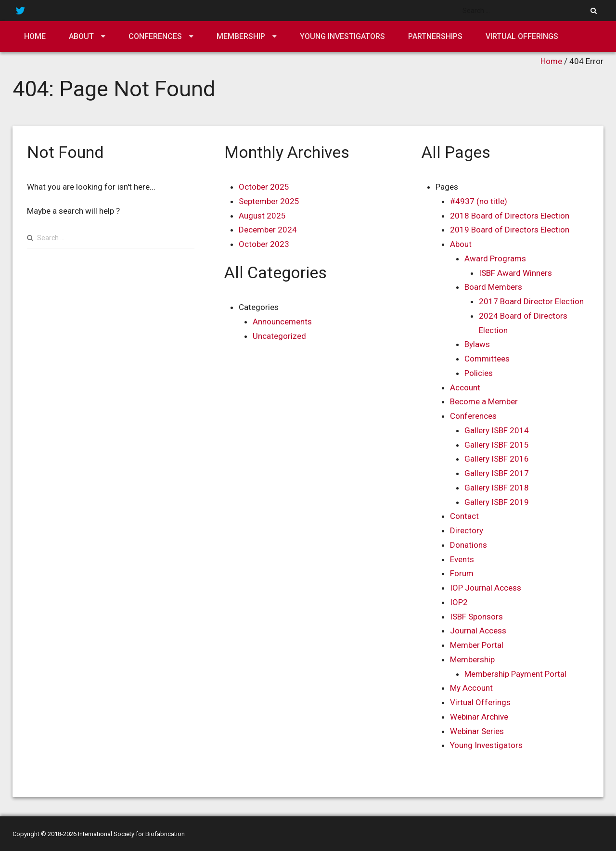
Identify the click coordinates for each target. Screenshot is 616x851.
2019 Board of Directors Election (510, 230)
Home (35, 36)
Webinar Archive (479, 717)
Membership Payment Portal (515, 674)
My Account (471, 688)
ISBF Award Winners (515, 273)
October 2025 (264, 187)
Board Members (493, 287)
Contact (464, 516)
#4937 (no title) (479, 201)
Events (462, 559)
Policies (479, 373)
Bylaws (477, 344)
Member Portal (477, 645)
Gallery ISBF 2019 (497, 502)
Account (465, 387)
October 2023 (264, 244)
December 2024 (268, 230)
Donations (468, 545)
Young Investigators (342, 36)
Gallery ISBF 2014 (497, 430)
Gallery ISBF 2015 (497, 445)
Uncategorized (279, 336)
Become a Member (484, 401)
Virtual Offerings (522, 36)
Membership (241, 36)
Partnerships (435, 36)
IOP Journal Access (486, 588)
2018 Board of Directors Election (510, 216)
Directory (467, 530)
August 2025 (262, 216)
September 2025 (269, 201)
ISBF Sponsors (476, 617)
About (81, 36)
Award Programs (495, 258)
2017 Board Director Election (531, 301)
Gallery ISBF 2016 (497, 459)
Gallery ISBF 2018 (497, 488)
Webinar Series (477, 731)
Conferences (155, 36)
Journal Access (478, 631)
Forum (462, 573)
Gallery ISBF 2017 (497, 473)
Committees (487, 359)
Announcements (282, 322)
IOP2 (459, 602)
